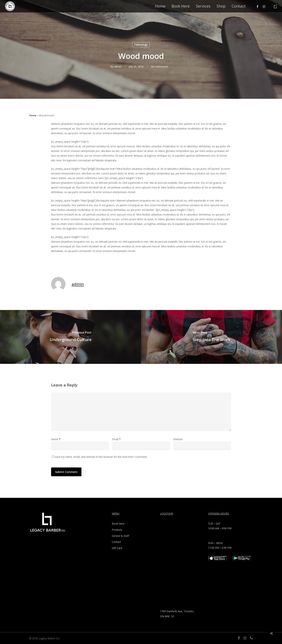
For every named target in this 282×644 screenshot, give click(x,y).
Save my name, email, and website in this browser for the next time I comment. (101, 457)
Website (178, 439)
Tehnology (141, 45)
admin (118, 67)
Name (56, 439)
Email (116, 439)
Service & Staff (120, 536)
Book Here (118, 524)
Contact (116, 542)
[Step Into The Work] (211, 337)
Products (117, 530)
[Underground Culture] (70, 337)
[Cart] (275, 6)
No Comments (160, 67)
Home (33, 115)
